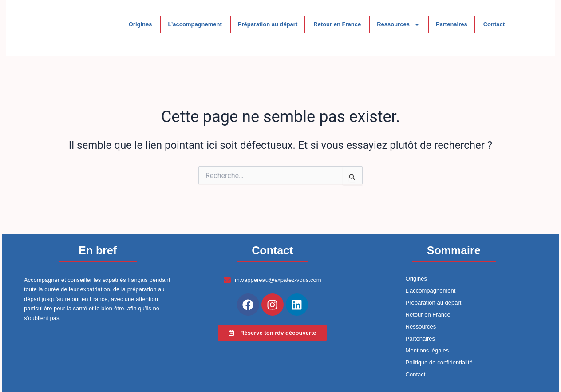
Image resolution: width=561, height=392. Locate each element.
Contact (494, 24)
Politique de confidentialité (439, 362)
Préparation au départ (268, 24)
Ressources (398, 25)
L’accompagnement (195, 24)
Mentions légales (427, 350)
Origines (140, 24)
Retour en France (337, 24)
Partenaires (452, 24)
